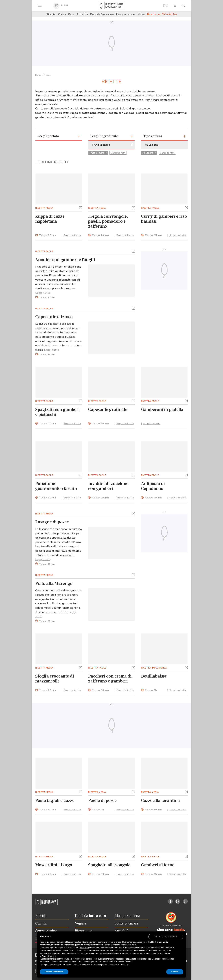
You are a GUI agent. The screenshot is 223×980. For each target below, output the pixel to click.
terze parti (84, 948)
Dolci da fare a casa (102, 14)
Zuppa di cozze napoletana (50, 219)
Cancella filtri (118, 153)
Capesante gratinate (108, 409)
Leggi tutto (43, 293)
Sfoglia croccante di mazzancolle (55, 679)
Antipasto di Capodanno (153, 486)
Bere (71, 14)
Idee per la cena (126, 14)
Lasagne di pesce (52, 522)
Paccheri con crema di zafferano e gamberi (110, 679)
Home (38, 75)
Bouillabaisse (154, 676)
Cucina (62, 14)
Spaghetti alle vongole (109, 865)
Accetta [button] (175, 972)
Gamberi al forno (158, 865)
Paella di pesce (102, 800)
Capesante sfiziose (54, 317)
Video (141, 14)
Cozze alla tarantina (160, 800)
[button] (81, 207)
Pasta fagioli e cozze (55, 800)
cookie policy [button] (131, 945)
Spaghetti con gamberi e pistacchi (58, 412)
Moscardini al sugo (54, 865)
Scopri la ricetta (72, 235)
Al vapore (149, 153)
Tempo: (47, 235)
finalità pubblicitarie (56, 953)
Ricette (51, 14)
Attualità (82, 14)
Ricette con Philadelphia (162, 14)
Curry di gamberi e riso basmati (164, 219)
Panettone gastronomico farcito (56, 486)
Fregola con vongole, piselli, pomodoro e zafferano (108, 221)
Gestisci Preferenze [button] (54, 972)
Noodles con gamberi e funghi (65, 260)
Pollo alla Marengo (54, 583)
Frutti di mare (98, 153)
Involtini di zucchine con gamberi (108, 486)
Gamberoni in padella (162, 409)
